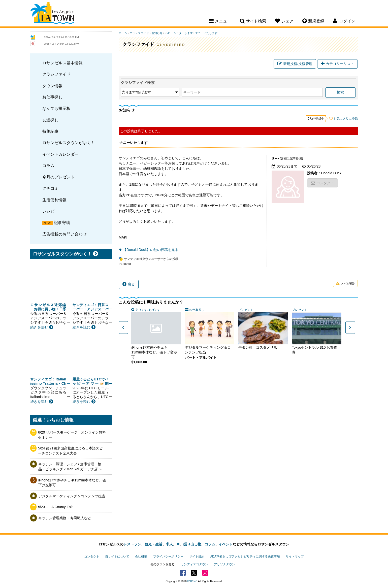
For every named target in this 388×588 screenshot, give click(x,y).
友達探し (50, 120)
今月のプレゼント (58, 177)
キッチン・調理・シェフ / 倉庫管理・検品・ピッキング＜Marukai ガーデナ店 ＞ (70, 467)
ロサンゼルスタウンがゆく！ (69, 143)
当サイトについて (117, 557)
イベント (226, 544)
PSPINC (192, 581)
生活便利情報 (54, 200)
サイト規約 (197, 557)
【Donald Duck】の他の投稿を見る (151, 250)
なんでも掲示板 (56, 108)
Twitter (194, 573)
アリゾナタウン (224, 564)
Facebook (183, 573)
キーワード (192, 92)
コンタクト (322, 183)
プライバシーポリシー (168, 557)
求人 (169, 544)
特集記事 (50, 131)
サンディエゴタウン (195, 564)
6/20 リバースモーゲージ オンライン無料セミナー (72, 435)
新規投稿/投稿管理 (295, 64)
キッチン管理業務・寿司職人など (65, 518)
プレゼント (246, 310)
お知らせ (157, 33)
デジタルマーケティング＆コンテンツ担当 (72, 496)
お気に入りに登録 (346, 119)
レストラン (132, 544)
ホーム (123, 33)
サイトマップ (295, 557)
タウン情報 (52, 86)
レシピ (48, 211)
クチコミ (50, 188)
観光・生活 (153, 544)
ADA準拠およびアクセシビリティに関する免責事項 (245, 557)
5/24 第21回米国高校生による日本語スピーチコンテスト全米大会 (70, 451)
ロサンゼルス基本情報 (62, 63)
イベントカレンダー (60, 154)
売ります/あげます (148, 310)
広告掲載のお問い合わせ (64, 234)
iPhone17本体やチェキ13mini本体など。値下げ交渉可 (72, 483)
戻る (129, 284)
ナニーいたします (206, 33)
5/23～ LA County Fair (55, 507)
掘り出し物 (192, 544)
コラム (48, 166)
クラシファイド (56, 74)
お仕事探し (52, 97)
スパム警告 (345, 284)
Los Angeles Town (52, 14)
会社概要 (141, 557)
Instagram (205, 573)
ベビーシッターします (179, 33)
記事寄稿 (62, 222)
